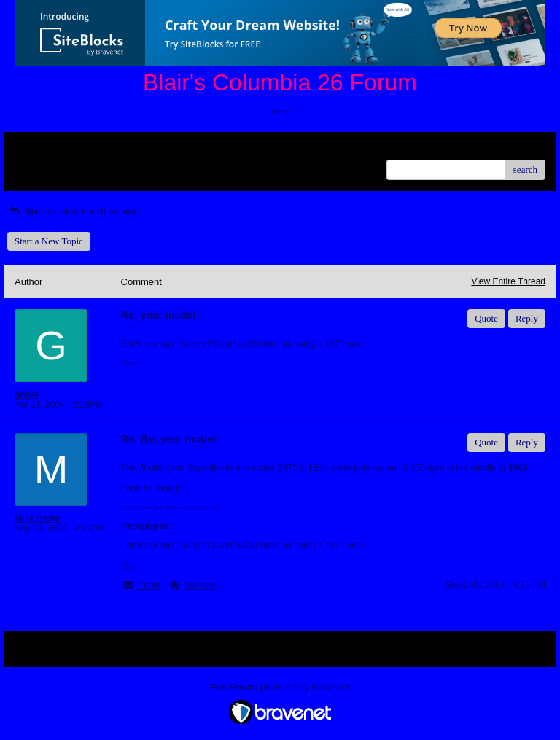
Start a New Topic (49, 241)
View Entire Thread (508, 281)
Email (149, 585)
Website (200, 585)
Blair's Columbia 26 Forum (71, 211)
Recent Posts (39, 165)
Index (106, 148)
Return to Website (48, 148)
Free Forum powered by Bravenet (280, 687)
